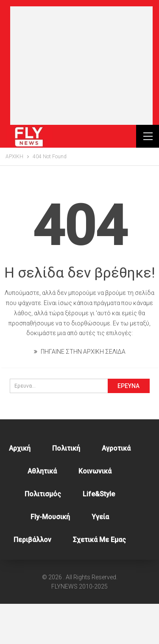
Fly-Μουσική (50, 557)
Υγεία (100, 557)
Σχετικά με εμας (99, 580)
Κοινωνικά (95, 511)
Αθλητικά (42, 511)
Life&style (99, 534)
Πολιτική (66, 489)
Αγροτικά (116, 489)
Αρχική (20, 489)
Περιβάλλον (32, 580)
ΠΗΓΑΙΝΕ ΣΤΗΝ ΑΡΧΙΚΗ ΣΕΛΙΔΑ (80, 392)
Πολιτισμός (43, 534)
